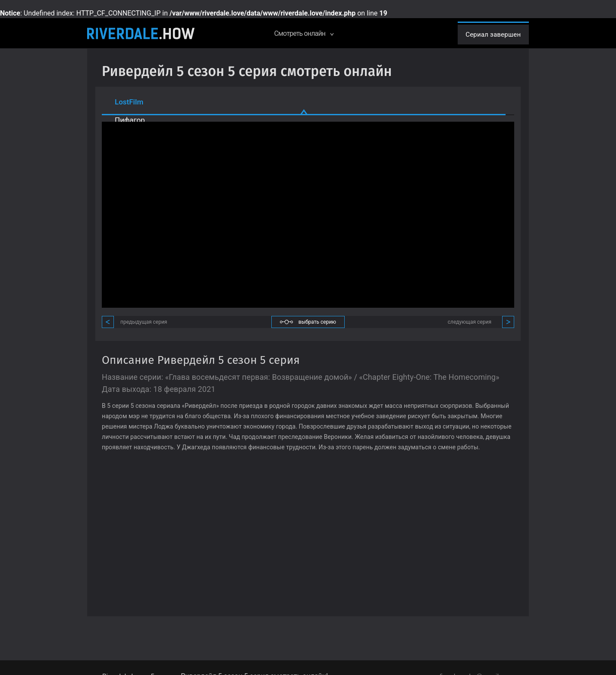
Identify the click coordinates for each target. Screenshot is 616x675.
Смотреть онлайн (299, 33)
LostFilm (129, 102)
